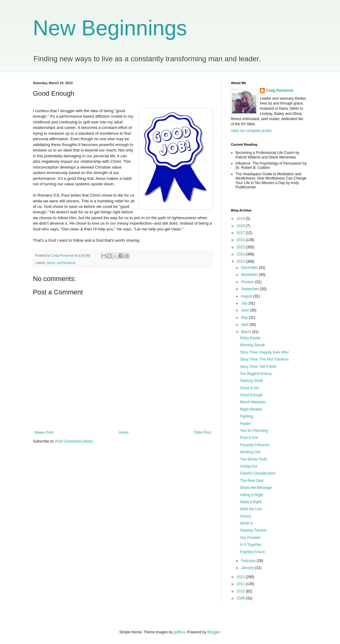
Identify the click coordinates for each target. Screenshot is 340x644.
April (245, 325)
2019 (241, 219)
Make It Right (251, 502)
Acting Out (249, 466)
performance (66, 263)
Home (124, 432)
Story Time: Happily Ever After (264, 352)
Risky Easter (250, 338)
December (250, 268)
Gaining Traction (253, 530)
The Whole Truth (254, 459)
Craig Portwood (280, 91)
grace (51, 263)
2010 (241, 591)
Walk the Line (251, 509)
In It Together (251, 545)
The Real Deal (252, 481)
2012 (241, 577)
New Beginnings (110, 28)
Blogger (214, 632)
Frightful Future (252, 552)
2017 (241, 233)
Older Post (202, 432)
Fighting (247, 416)
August (247, 296)
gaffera (179, 632)
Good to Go (250, 388)
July (245, 303)
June (245, 310)
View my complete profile (251, 131)
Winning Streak (252, 345)
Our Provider (250, 538)
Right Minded (251, 409)
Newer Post (44, 432)
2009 (241, 598)
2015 (241, 247)
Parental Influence (255, 445)
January (248, 568)
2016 (241, 240)
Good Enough (251, 395)
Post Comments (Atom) (74, 441)
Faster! (246, 424)
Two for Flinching (254, 431)
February (249, 561)
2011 (241, 584)
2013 (241, 262)
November (250, 275)
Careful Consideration (258, 473)
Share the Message (256, 488)
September (250, 289)
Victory (246, 516)
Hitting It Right (251, 495)
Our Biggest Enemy (256, 374)
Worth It (246, 523)
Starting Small (251, 381)
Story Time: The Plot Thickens (264, 359)
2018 (241, 226)
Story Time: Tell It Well (258, 367)
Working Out (250, 452)
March (247, 332)
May (245, 318)
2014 (241, 254)
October (248, 282)
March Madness (253, 402)
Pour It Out (249, 438)
